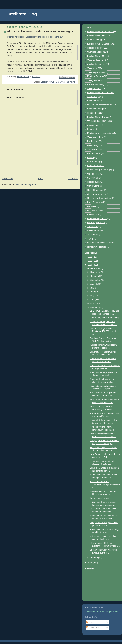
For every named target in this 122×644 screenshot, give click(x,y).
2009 (91, 563)
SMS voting (92, 178)
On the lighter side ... (99, 498)
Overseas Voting (68, 82)
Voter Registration (95, 72)
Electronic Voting (95, 109)
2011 (91, 261)
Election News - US (50, 82)
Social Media (93, 150)
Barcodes (92, 206)
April (93, 300)
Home (40, 179)
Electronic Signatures (97, 219)
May (93, 296)
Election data (93, 214)
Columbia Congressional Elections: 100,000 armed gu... (103, 331)
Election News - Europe (98, 117)
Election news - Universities (100, 133)
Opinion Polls (93, 174)
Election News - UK (96, 56)
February (95, 307)
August (94, 284)
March (94, 304)
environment (93, 162)
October (94, 276)
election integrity (95, 48)
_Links (90, 239)
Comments (93, 628)
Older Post (73, 179)
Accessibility (93, 97)
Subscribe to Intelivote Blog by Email (101, 612)
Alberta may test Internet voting (104, 318)
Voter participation (96, 60)
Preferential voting (96, 84)
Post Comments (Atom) (26, 185)
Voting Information (96, 231)
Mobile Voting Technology (99, 170)
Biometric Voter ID (96, 166)
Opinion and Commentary (99, 198)
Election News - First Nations (101, 93)
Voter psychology (95, 137)
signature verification (97, 247)
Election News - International (100, 32)
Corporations (93, 186)
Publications (93, 141)
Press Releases (94, 202)
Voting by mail (94, 80)
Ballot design (93, 145)
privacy (91, 158)
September (96, 280)
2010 (91, 265)
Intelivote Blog (22, 14)
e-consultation (94, 125)
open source (93, 113)
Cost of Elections (95, 190)
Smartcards (92, 227)
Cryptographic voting (97, 194)
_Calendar (92, 235)
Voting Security (94, 89)
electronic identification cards (101, 243)
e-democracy (93, 101)
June (93, 292)
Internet (91, 129)
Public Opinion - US (96, 223)
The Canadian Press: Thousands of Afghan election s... (105, 485)
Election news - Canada (98, 44)
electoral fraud (94, 153)
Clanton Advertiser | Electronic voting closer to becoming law (35, 37)
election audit (93, 182)
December (95, 268)
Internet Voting (94, 40)
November (95, 272)
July (92, 288)
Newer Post (8, 179)
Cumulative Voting (96, 210)
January (94, 558)
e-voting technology (96, 64)
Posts (90, 622)
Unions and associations (99, 121)
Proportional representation (100, 105)
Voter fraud (92, 68)
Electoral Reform (95, 76)
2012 (91, 257)
